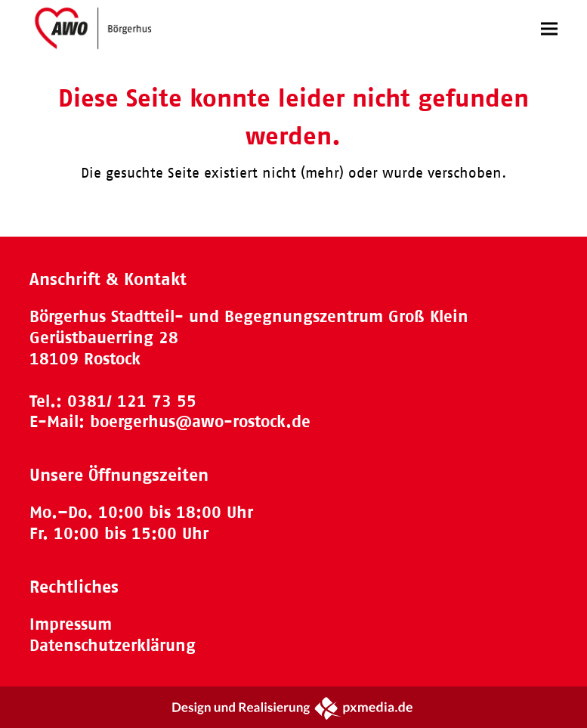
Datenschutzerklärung (113, 645)
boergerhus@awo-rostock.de (200, 421)
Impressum (71, 624)
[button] (549, 28)
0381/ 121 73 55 (132, 401)
